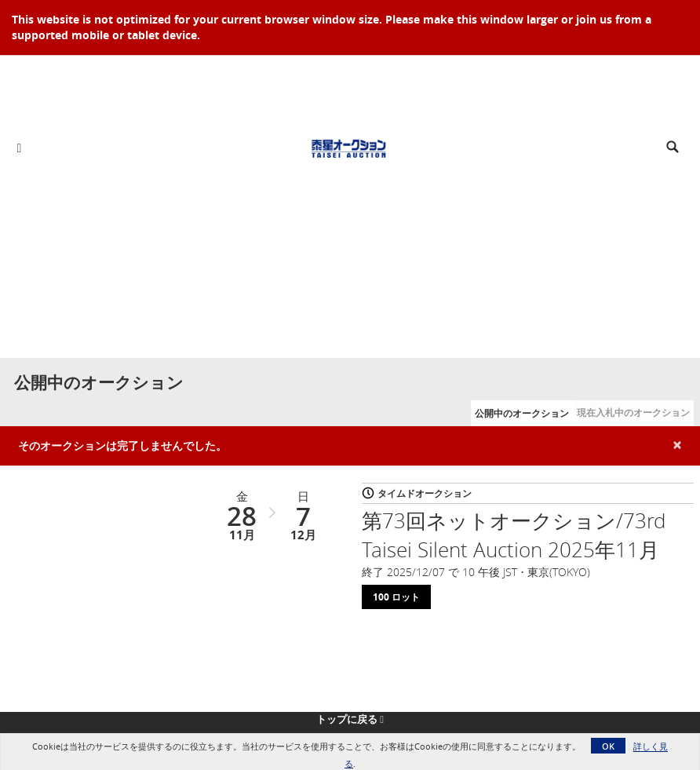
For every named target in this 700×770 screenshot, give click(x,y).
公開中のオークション (522, 413)
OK (608, 746)
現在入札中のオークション (633, 412)
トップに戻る (350, 719)
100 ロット (396, 597)
